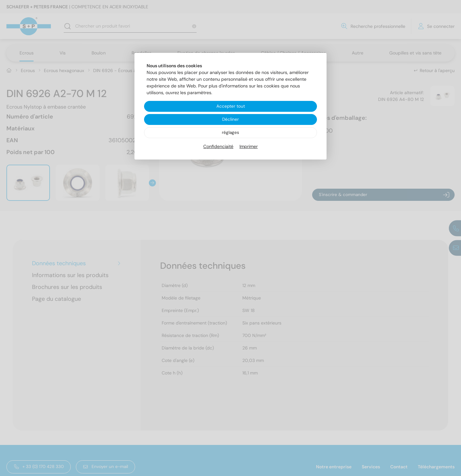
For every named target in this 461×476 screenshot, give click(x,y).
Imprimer (249, 147)
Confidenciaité (218, 147)
